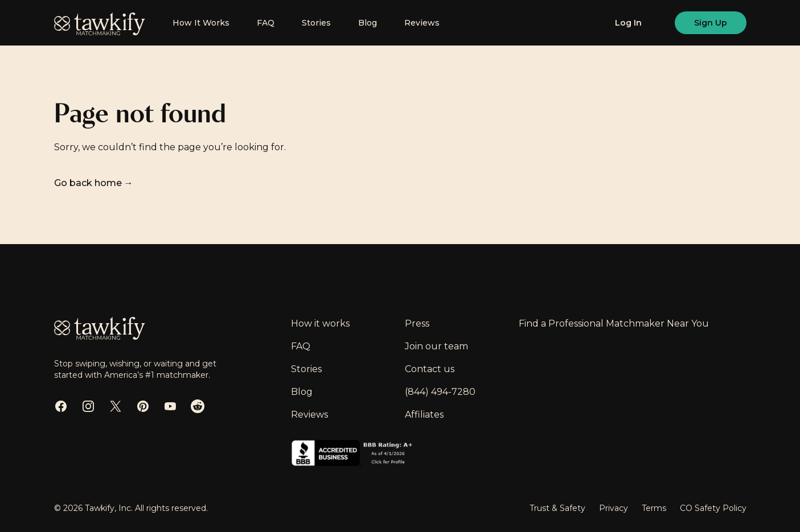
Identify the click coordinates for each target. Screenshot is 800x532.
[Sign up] (711, 23)
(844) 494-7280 (440, 392)
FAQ (266, 23)
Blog (368, 23)
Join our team (436, 346)
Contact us (430, 369)
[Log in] (628, 23)
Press (417, 323)
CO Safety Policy (713, 508)
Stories (316, 23)
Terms (654, 508)
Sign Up (711, 23)
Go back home (94, 183)
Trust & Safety (557, 508)
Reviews (422, 23)
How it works (320, 323)
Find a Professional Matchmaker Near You (614, 323)
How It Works (201, 23)
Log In (628, 23)
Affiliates (424, 415)
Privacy (614, 508)
